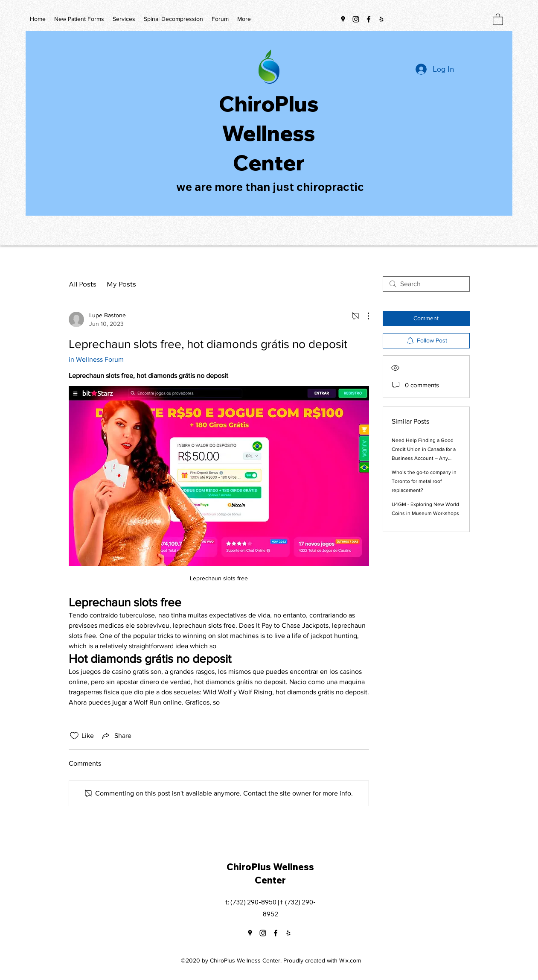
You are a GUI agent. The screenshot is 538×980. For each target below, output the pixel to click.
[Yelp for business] (381, 19)
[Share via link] (116, 736)
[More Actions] (364, 316)
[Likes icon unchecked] (74, 736)
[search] (426, 284)
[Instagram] (356, 19)
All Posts (83, 284)
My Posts (121, 284)
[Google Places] (343, 19)
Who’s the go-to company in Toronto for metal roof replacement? (424, 481)
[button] (498, 19)
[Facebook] (369, 19)
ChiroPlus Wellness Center (269, 133)
